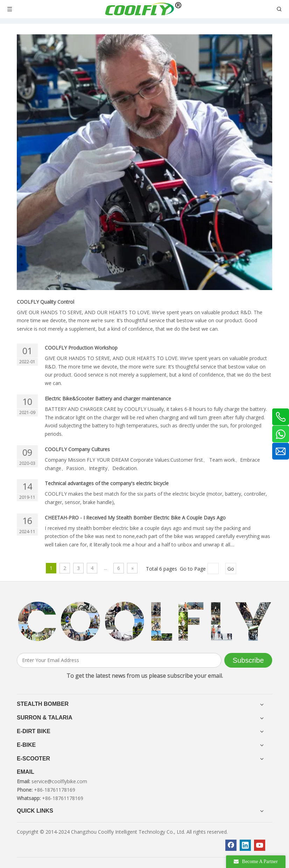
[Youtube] (260, 845)
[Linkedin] (245, 845)
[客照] (144, 621)
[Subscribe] (248, 660)
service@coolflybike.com (59, 781)
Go (231, 569)
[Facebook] (231, 845)
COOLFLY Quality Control (45, 302)
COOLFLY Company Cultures (77, 449)
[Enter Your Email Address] (119, 660)
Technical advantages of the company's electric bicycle (107, 483)
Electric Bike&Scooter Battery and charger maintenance (108, 398)
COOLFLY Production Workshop (81, 348)
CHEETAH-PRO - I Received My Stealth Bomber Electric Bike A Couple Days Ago (135, 518)
